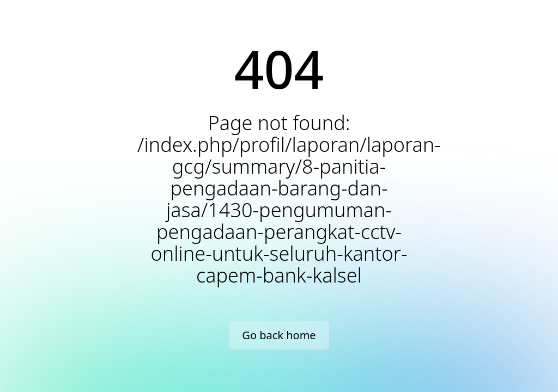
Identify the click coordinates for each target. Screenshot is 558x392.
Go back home (279, 335)
